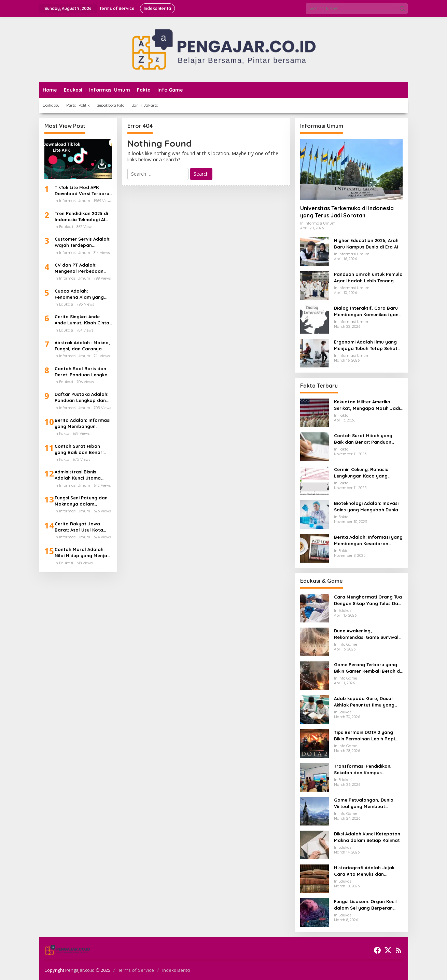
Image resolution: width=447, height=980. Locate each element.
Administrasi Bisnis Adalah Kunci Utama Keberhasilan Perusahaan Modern (78, 475)
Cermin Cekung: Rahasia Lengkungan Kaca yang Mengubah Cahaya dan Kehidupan (361, 473)
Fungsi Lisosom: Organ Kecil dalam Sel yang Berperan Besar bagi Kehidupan (365, 905)
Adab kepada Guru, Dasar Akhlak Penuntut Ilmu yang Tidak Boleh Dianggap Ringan (368, 702)
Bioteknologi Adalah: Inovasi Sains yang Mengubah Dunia (366, 506)
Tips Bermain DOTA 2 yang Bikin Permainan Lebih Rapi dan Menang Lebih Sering (364, 735)
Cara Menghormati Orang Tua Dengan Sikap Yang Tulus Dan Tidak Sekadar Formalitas (368, 600)
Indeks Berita (176, 970)
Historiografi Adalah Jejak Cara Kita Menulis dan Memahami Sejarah (364, 871)
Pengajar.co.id (80, 970)
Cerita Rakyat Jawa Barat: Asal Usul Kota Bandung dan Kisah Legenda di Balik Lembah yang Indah (83, 527)
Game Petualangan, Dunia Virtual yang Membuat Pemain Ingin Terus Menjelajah (368, 803)
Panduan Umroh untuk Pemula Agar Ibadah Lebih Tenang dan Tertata (368, 277)
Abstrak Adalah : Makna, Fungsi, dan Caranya (82, 346)
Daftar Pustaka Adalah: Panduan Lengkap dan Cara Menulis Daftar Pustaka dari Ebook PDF (82, 397)
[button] (402, 9)
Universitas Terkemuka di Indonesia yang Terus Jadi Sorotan (347, 212)
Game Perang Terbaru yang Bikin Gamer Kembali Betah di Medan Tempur (367, 668)
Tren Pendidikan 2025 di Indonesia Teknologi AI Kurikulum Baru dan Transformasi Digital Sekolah (81, 217)
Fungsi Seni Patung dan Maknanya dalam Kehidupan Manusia (81, 501)
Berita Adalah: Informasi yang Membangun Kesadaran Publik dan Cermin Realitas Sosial (82, 423)
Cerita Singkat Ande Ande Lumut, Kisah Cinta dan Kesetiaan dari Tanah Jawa (82, 320)
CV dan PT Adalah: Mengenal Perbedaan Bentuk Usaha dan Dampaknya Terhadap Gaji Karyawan (80, 268)
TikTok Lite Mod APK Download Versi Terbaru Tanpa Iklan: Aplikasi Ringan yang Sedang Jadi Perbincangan (82, 191)
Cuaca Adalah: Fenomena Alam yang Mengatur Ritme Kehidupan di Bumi (79, 294)
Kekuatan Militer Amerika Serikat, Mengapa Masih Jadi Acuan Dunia (367, 405)
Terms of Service (136, 970)
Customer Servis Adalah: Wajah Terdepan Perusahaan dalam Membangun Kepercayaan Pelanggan (83, 242)
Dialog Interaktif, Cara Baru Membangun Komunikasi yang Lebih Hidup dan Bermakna (368, 311)
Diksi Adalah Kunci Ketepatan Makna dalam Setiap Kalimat (367, 837)
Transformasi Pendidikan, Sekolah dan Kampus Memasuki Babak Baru (363, 769)
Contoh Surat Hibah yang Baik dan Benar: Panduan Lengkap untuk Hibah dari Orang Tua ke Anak (82, 449)
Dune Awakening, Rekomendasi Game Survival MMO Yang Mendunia (366, 634)
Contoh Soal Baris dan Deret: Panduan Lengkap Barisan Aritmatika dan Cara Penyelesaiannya (83, 372)
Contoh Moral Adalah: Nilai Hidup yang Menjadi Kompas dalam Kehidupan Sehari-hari (83, 553)
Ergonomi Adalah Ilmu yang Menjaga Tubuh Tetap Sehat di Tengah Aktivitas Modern (366, 345)
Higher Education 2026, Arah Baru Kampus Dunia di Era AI (366, 243)
